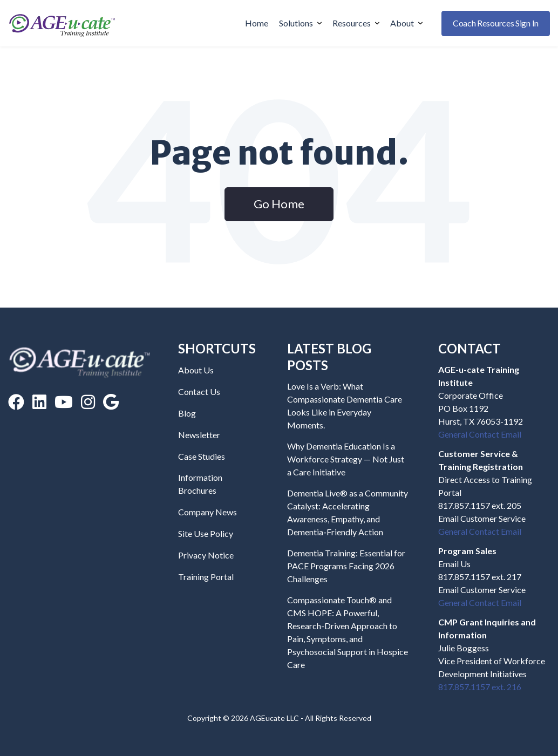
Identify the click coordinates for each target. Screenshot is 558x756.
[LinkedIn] (39, 401)
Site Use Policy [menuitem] (206, 533)
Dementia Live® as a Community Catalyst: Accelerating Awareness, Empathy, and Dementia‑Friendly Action (348, 512)
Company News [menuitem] (207, 512)
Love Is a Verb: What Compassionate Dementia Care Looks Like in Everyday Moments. (345, 406)
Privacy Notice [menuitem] (206, 555)
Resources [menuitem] (356, 23)
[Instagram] (88, 401)
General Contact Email (480, 434)
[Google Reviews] (111, 401)
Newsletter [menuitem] (199, 435)
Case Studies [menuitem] (202, 456)
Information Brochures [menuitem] (200, 484)
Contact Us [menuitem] (199, 391)
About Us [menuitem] (196, 370)
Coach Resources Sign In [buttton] (496, 23)
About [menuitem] (406, 23)
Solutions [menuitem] (300, 23)
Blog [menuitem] (187, 413)
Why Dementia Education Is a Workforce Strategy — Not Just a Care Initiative (346, 459)
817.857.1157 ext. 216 (480, 687)
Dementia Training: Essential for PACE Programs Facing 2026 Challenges (346, 566)
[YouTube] (64, 401)
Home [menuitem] (257, 23)
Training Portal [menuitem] (206, 577)
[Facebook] (16, 401)
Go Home (279, 204)
